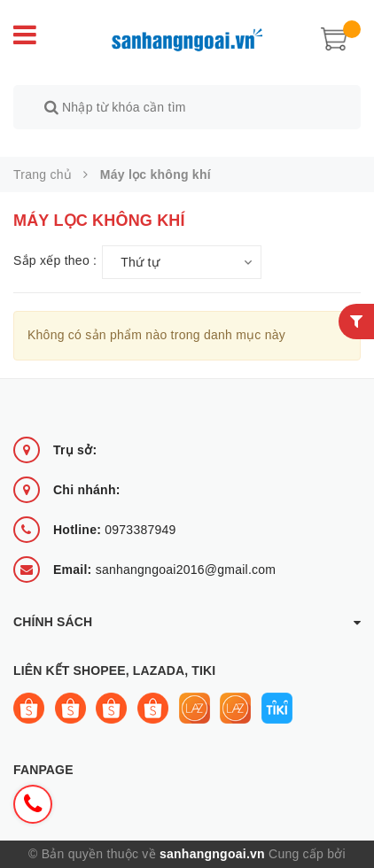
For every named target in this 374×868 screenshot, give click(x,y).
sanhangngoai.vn (212, 833)
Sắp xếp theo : (55, 241)
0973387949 (115, 509)
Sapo (187, 856)
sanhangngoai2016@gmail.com (164, 549)
